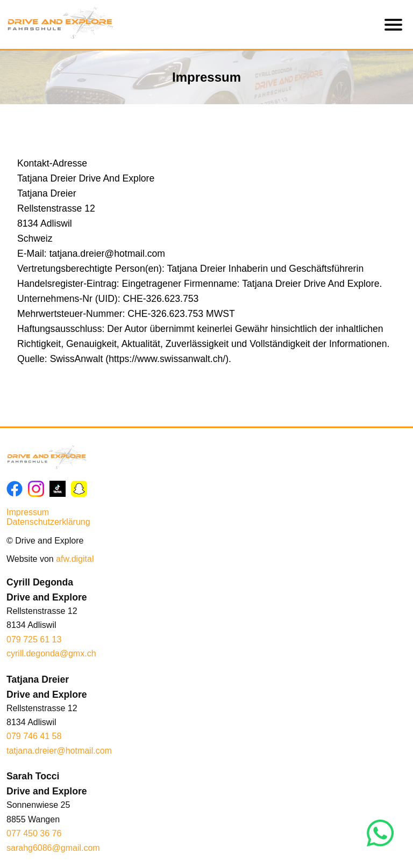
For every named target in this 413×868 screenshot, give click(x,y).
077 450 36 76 (34, 833)
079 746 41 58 (34, 736)
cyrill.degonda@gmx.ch (51, 653)
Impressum (28, 512)
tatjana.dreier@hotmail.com (59, 751)
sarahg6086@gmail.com (53, 848)
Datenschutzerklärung (48, 522)
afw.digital (75, 559)
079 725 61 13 (34, 639)
